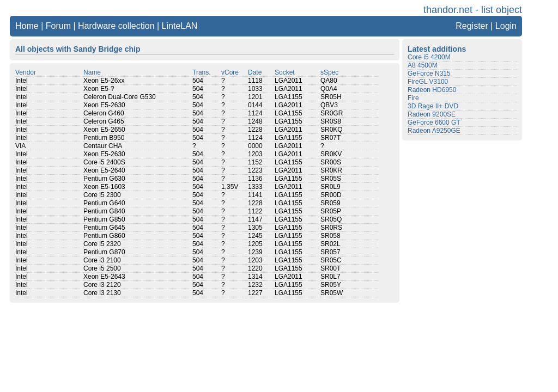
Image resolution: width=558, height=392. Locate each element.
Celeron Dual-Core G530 (120, 97)
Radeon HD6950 (432, 90)
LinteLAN (180, 26)
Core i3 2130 (102, 293)
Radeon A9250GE (434, 131)
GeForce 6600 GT (434, 122)
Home (27, 26)
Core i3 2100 (102, 260)
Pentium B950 (104, 138)
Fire (413, 98)
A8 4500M (423, 65)
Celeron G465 (104, 121)
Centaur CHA (103, 146)
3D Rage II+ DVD (433, 106)
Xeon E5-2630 (104, 105)
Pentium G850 (104, 219)
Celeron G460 (104, 113)
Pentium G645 (104, 228)
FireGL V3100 (428, 82)
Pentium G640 (104, 203)
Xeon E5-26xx (104, 81)
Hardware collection (116, 26)
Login (506, 26)
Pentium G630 (104, 179)
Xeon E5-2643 (104, 277)
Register (472, 26)
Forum (58, 26)
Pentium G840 (104, 211)
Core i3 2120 (102, 285)
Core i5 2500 (102, 268)
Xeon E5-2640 (104, 170)
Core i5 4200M (429, 57)
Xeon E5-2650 (104, 130)
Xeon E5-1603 (104, 187)
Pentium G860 (104, 236)
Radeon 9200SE (432, 114)
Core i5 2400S (104, 162)
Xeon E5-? (99, 89)
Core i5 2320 (102, 244)
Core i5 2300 (102, 195)
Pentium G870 (104, 252)
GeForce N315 (429, 73)
